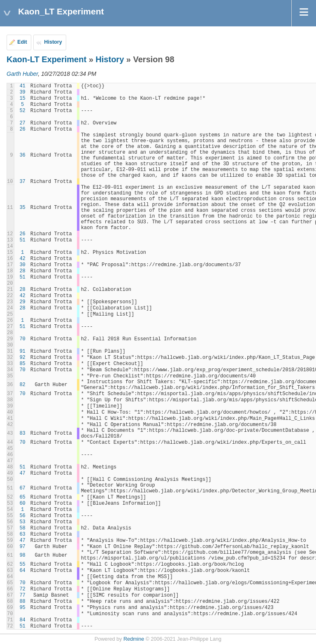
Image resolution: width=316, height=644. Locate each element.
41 (22, 86)
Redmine (134, 639)
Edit (22, 42)
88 (22, 602)
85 (22, 364)
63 (22, 534)
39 (22, 92)
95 (22, 608)
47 (22, 473)
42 (22, 259)
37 (22, 182)
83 (22, 433)
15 (22, 98)
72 (22, 589)
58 (22, 528)
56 (22, 516)
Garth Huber (22, 74)
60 (22, 503)
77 (22, 595)
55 (22, 564)
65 (22, 497)
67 (22, 488)
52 (22, 111)
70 (22, 339)
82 (22, 385)
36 (22, 155)
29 (22, 302)
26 (22, 129)
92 (22, 358)
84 (22, 620)
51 (22, 240)
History (53, 42)
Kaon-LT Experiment (46, 59)
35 (22, 208)
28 (22, 271)
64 (22, 571)
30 (22, 265)
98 (22, 555)
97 (22, 547)
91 (22, 351)
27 (22, 123)
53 (22, 522)
